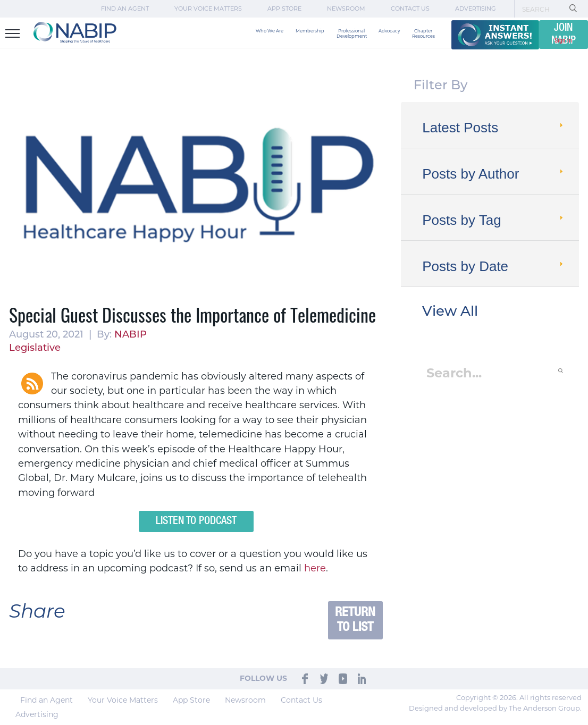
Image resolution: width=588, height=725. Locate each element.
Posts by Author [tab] (494, 174)
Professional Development (352, 33)
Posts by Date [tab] (494, 266)
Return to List (355, 620)
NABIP (131, 335)
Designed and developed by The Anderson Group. (495, 708)
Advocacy (389, 31)
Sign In (563, 41)
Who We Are (270, 31)
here (315, 568)
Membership (310, 31)
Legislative (35, 348)
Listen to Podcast (196, 521)
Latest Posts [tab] (494, 128)
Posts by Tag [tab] (494, 220)
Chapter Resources (423, 33)
